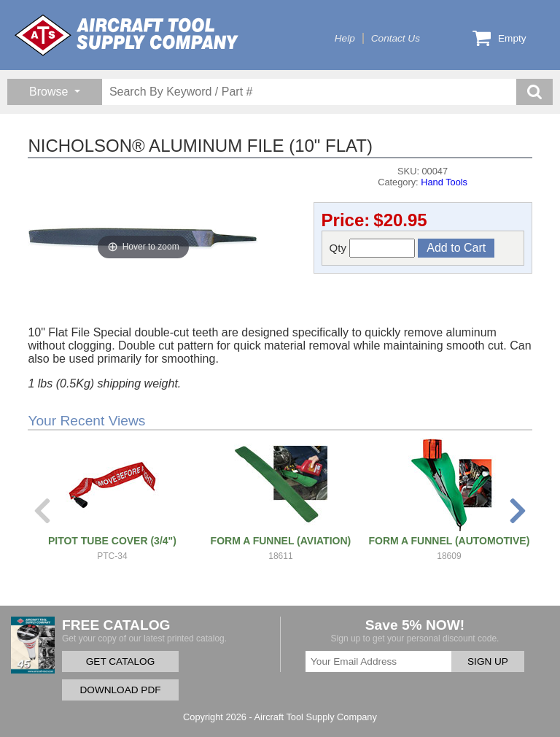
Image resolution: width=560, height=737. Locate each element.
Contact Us (396, 38)
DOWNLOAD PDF (120, 690)
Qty (373, 248)
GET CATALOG (120, 661)
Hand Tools (444, 182)
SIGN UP (488, 661)
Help (345, 38)
